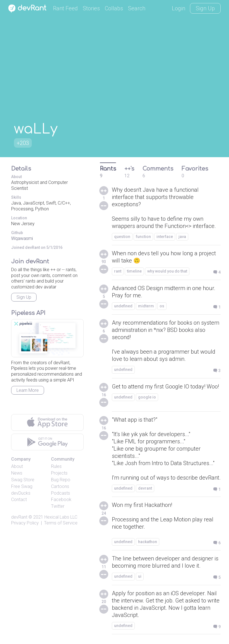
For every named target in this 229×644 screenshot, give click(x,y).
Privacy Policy (25, 523)
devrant (145, 488)
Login (179, 8)
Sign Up (205, 8)
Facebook (61, 500)
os (162, 306)
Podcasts (61, 493)
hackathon (148, 542)
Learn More (28, 390)
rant (118, 271)
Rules (56, 466)
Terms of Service (61, 523)
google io (147, 397)
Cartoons (60, 486)
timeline (134, 271)
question (122, 237)
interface (165, 237)
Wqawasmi (22, 238)
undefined (123, 306)
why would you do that (167, 271)
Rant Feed (65, 8)
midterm (146, 306)
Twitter (58, 506)
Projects (59, 473)
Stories (91, 8)
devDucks (21, 493)
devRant (19, 517)
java (182, 237)
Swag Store (23, 480)
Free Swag (22, 486)
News (17, 473)
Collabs (114, 8)
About (17, 466)
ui (140, 576)
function (143, 237)
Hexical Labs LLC (61, 517)
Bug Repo (61, 480)
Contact (19, 500)
